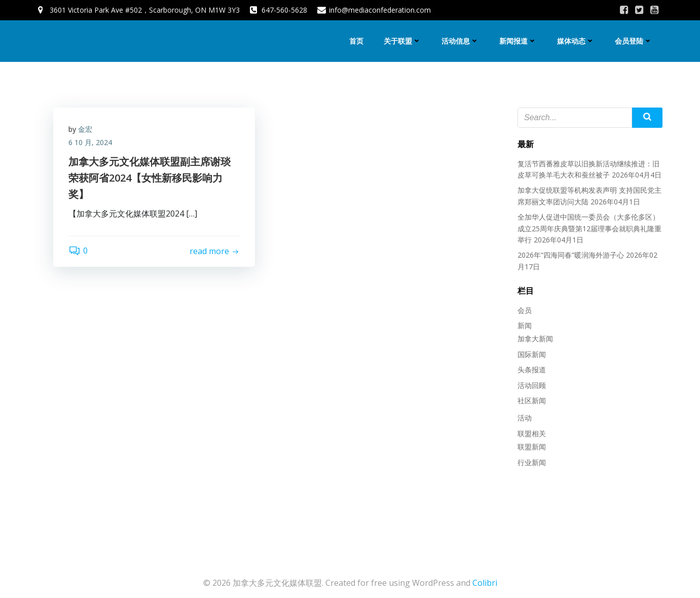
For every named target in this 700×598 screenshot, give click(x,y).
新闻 (525, 325)
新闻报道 (518, 41)
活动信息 (460, 41)
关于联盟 (402, 41)
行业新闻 (532, 462)
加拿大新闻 (535, 339)
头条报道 (532, 370)
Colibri (485, 583)
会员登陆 (634, 41)
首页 (356, 41)
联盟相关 (532, 433)
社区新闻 (532, 400)
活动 (525, 418)
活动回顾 (532, 385)
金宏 (85, 129)
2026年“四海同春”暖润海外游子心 (571, 255)
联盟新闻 (532, 447)
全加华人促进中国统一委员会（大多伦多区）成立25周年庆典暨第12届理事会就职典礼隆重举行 (590, 228)
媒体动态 (576, 41)
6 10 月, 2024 (90, 142)
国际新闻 (532, 354)
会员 (525, 310)
